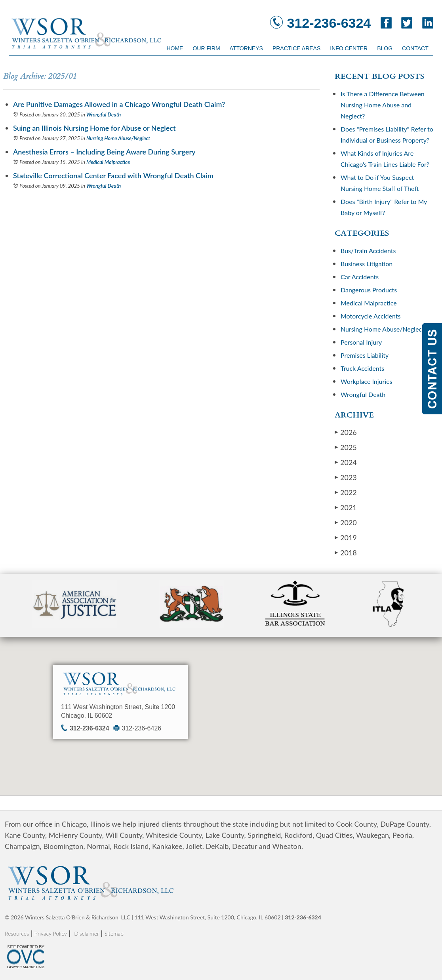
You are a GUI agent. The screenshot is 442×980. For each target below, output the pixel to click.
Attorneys (246, 48)
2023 (346, 477)
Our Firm (206, 48)
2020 (346, 522)
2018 (346, 552)
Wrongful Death (104, 114)
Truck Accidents (362, 368)
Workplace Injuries (367, 381)
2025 (346, 447)
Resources (17, 933)
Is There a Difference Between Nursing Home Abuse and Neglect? (383, 105)
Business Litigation (367, 264)
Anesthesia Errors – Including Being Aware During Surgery (104, 152)
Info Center (349, 48)
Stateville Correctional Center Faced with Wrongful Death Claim (113, 175)
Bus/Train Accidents (368, 251)
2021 (346, 507)
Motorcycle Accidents (371, 316)
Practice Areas (296, 48)
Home (175, 48)
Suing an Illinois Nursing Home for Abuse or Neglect (94, 128)
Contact (415, 48)
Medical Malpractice (108, 162)
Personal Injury (361, 342)
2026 (346, 432)
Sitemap (114, 933)
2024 (346, 462)
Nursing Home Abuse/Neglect (118, 138)
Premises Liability (365, 355)
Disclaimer (87, 933)
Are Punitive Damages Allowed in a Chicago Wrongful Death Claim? (119, 104)
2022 (346, 492)
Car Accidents (360, 277)
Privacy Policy (51, 933)
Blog (385, 48)
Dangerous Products (369, 290)
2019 (346, 537)
